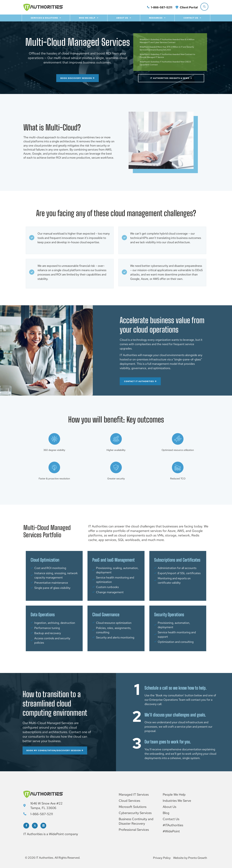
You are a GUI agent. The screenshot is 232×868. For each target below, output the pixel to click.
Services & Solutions (46, 18)
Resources (157, 18)
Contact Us (192, 18)
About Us (124, 18)
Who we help (89, 18)
